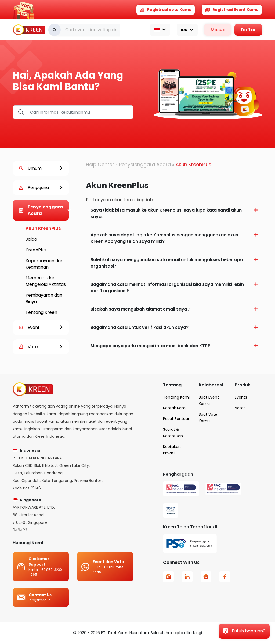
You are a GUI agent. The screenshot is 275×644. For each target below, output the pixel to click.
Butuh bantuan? (244, 631)
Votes (240, 408)
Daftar (248, 30)
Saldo (31, 239)
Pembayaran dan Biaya (44, 298)
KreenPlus (36, 250)
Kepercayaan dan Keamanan (44, 264)
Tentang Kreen (41, 312)
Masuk (218, 30)
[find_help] (80, 112)
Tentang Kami (176, 397)
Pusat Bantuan (177, 419)
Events (241, 397)
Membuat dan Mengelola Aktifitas (46, 281)
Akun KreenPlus (43, 228)
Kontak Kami (175, 408)
